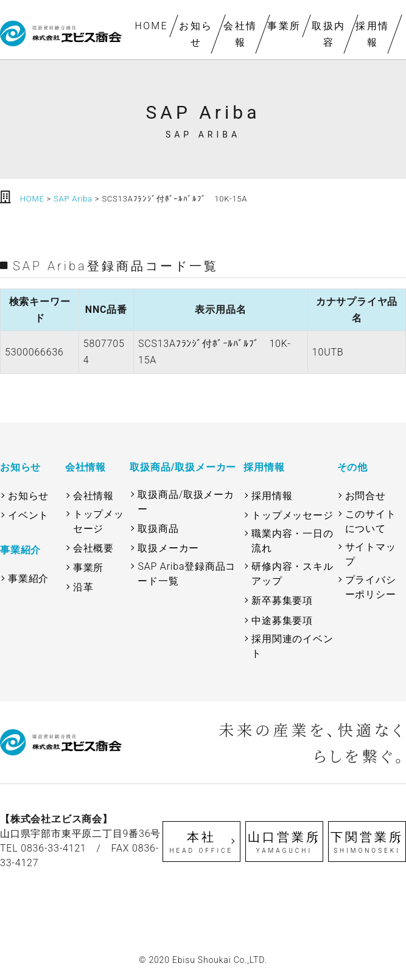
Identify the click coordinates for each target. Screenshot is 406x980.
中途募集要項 (282, 621)
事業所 (284, 26)
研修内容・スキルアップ (292, 574)
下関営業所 (367, 842)
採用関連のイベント (292, 646)
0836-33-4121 (54, 848)
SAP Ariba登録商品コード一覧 (187, 574)
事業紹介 (28, 579)
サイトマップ (371, 554)
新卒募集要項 (282, 600)
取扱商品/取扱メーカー (186, 502)
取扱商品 (158, 529)
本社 (201, 842)
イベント (28, 515)
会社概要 (93, 548)
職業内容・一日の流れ (292, 541)
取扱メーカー (168, 548)
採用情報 (372, 34)
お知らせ (196, 34)
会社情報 (240, 34)
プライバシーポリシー (371, 587)
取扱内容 (328, 34)
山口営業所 (284, 842)
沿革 (83, 587)
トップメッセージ (99, 521)
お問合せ (366, 496)
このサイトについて (371, 521)
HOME (152, 26)
